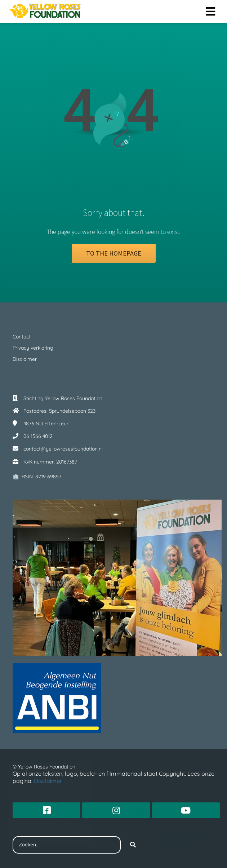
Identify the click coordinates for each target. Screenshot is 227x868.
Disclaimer (49, 781)
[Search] (133, 845)
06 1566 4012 (38, 436)
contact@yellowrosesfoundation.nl (63, 449)
